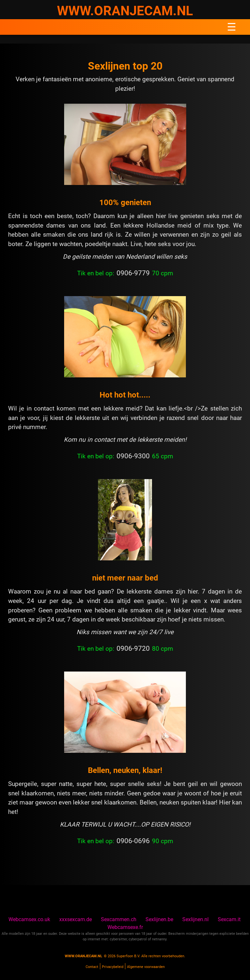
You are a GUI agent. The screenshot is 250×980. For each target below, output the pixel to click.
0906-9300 (133, 456)
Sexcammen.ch (119, 919)
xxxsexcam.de (76, 919)
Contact (92, 967)
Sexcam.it (229, 919)
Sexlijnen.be (159, 919)
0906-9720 (133, 648)
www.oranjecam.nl (83, 956)
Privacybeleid (113, 967)
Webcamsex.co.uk (29, 919)
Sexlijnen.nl (195, 919)
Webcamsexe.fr (125, 927)
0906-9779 (133, 273)
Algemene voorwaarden (146, 967)
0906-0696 (133, 841)
